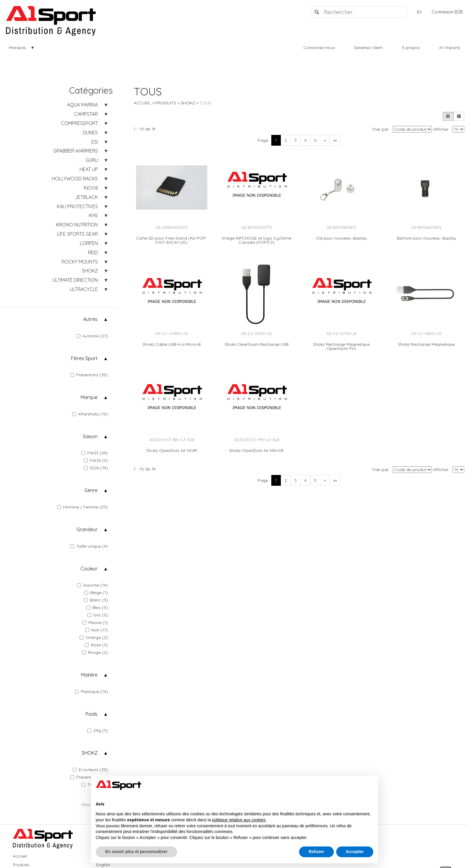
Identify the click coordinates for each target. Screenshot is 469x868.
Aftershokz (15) (90, 414)
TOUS (205, 103)
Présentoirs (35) (89, 375)
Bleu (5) (97, 607)
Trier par (380, 129)
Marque (89, 397)
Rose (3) (96, 645)
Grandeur (87, 529)
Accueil (142, 103)
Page (263, 140)
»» (335, 140)
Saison (90, 436)
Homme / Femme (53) (83, 507)
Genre (91, 490)
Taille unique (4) (89, 546)
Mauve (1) (95, 622)
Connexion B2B (447, 12)
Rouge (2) (95, 652)
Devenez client (368, 48)
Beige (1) (96, 593)
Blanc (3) (96, 600)
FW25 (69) (95, 453)
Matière (89, 675)
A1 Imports (450, 48)
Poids (92, 714)
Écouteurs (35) (90, 770)
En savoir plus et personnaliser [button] (136, 852)
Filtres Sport (84, 358)
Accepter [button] (355, 852)
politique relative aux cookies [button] (239, 820)
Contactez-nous (319, 48)
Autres (90, 319)
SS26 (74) (96, 468)
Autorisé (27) (92, 336)
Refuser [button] (316, 852)
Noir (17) (97, 630)
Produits (166, 103)
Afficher (441, 129)
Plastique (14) (91, 692)
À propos (411, 48)
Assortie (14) (93, 585)
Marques (17, 48)
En (419, 12)
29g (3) (98, 730)
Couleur (89, 569)
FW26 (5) (96, 460)
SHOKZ (90, 753)
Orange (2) (94, 637)
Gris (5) (98, 615)
